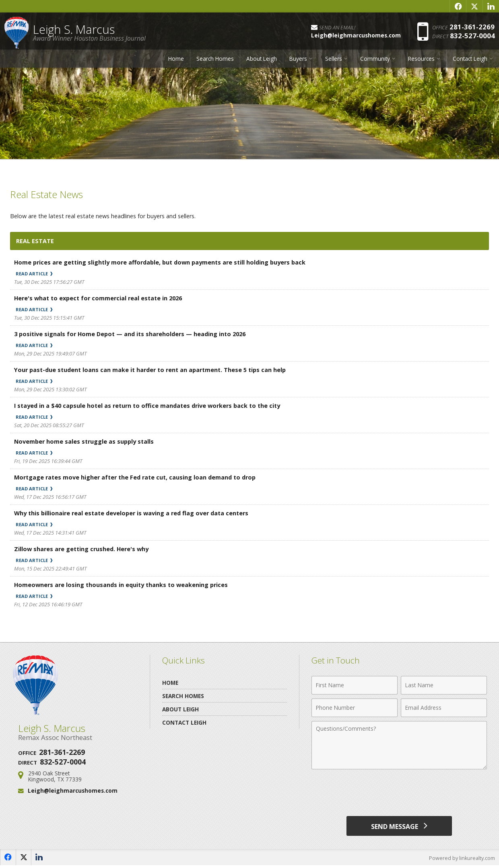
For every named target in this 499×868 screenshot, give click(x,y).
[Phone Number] (355, 708)
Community (375, 61)
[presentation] (399, 793)
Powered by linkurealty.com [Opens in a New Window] (461, 860)
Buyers (298, 61)
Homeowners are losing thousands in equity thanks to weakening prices (124, 585)
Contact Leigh (470, 61)
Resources (421, 61)
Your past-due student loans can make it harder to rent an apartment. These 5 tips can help (155, 370)
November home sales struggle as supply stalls (86, 441)
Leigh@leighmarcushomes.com (73, 790)
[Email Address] (444, 708)
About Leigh (262, 61)
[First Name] (355, 685)
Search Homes (215, 61)
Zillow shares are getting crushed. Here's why (84, 549)
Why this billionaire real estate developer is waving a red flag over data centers (136, 513)
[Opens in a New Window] (458, 6)
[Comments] (399, 745)
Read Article (37, 274)
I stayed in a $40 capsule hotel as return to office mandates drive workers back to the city (152, 405)
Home (176, 61)
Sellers (334, 61)
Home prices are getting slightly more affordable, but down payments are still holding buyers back (165, 262)
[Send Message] (399, 827)
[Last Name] (444, 685)
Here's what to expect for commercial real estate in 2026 (101, 298)
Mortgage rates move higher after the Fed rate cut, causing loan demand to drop (139, 477)
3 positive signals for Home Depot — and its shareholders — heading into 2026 (134, 334)
